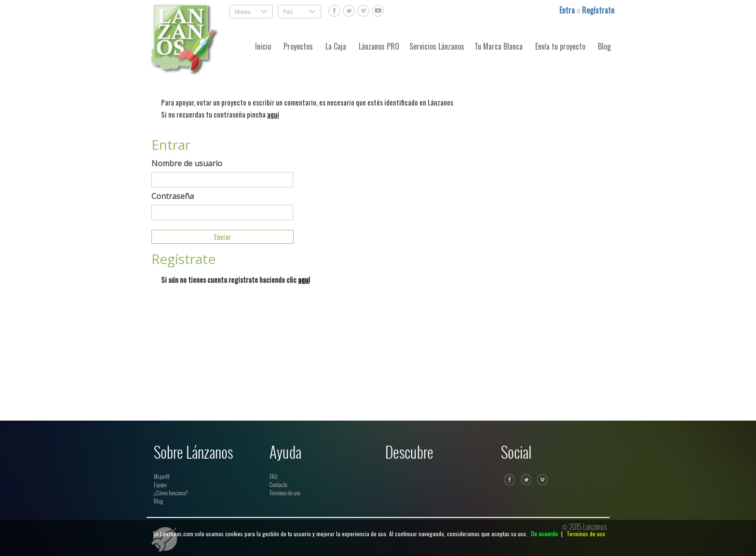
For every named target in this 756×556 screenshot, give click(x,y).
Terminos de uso (586, 534)
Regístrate (598, 10)
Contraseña (173, 196)
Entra (568, 10)
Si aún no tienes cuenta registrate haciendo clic (235, 279)
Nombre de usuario (187, 163)
